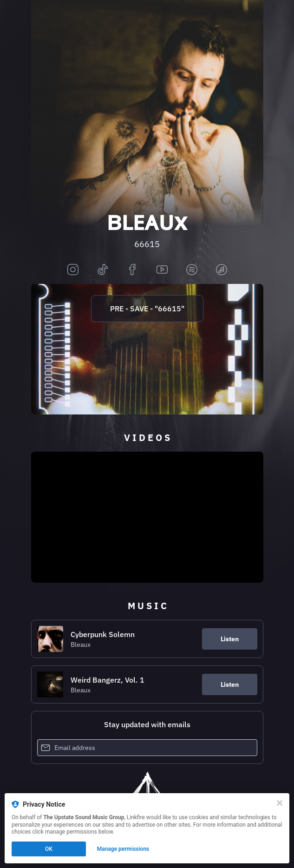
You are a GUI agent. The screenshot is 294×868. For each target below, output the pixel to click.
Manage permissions (123, 849)
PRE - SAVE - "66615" (147, 309)
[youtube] (162, 270)
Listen (230, 639)
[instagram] (73, 270)
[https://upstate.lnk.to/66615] (147, 349)
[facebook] (132, 270)
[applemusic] (222, 270)
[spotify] (192, 270)
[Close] (280, 803)
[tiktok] (103, 270)
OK (49, 849)
